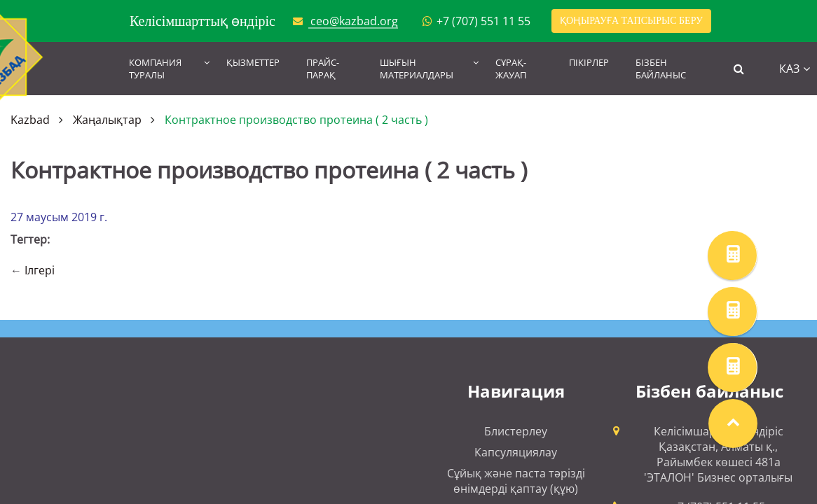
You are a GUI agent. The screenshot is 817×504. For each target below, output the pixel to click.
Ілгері (40, 270)
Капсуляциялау (516, 452)
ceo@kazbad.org (354, 21)
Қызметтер (253, 62)
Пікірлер (589, 62)
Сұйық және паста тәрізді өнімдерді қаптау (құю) (516, 481)
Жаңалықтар (107, 120)
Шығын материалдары (417, 69)
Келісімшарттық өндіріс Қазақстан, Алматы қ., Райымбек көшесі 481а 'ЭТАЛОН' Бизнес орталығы (718, 454)
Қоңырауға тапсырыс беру (631, 21)
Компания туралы (155, 69)
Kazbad (30, 120)
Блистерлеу (516, 431)
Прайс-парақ (323, 69)
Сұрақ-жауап (511, 69)
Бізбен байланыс (661, 69)
